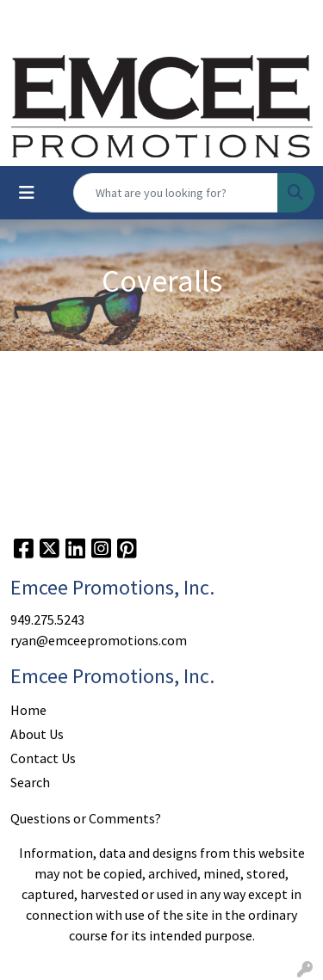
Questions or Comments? (86, 818)
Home (28, 710)
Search (30, 782)
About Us (37, 734)
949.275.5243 (47, 619)
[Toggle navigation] (27, 193)
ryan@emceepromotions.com (99, 640)
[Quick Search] (176, 193)
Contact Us (43, 758)
